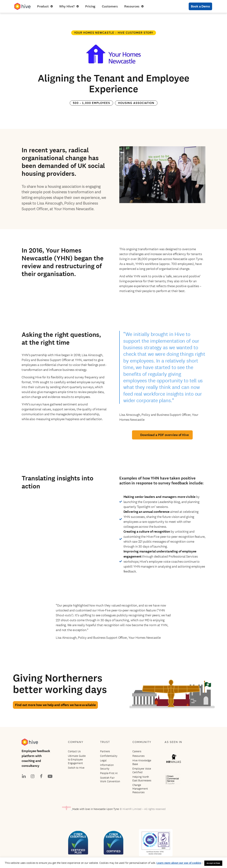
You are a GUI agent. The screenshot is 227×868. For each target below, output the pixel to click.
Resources (134, 6)
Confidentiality (109, 756)
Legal (103, 760)
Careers (137, 751)
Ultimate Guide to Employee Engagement (77, 759)
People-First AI (109, 773)
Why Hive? (69, 6)
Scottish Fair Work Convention (110, 779)
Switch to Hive (76, 768)
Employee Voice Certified (142, 770)
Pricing (90, 6)
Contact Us (74, 751)
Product (45, 6)
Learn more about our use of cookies (179, 863)
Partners (105, 751)
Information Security (107, 767)
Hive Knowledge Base (142, 762)
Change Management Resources (140, 789)
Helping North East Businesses (142, 779)
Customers (110, 6)
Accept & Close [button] (213, 863)
